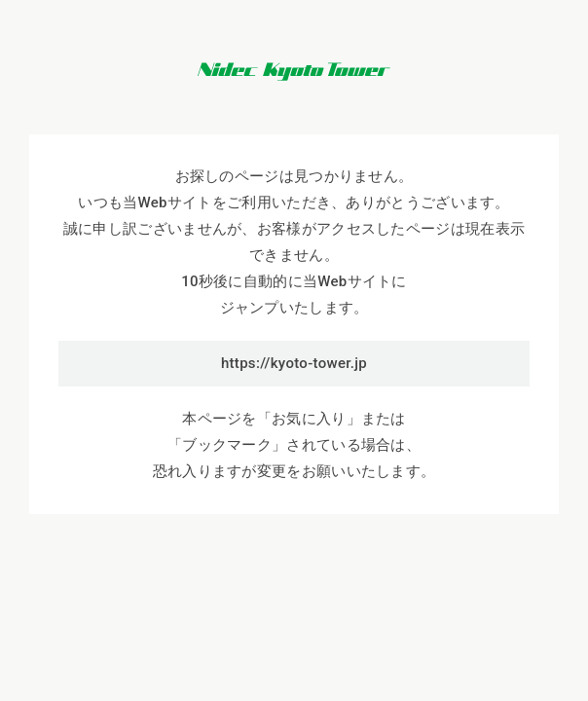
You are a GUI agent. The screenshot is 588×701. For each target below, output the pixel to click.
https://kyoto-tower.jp (294, 363)
